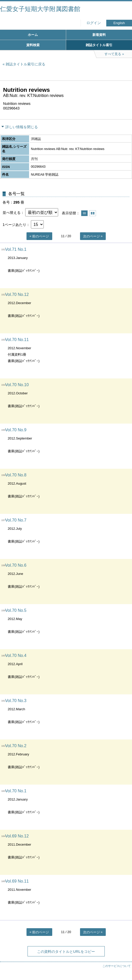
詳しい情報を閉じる (22, 127)
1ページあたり (14, 225)
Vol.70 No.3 (16, 701)
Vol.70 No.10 (17, 385)
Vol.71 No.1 (16, 249)
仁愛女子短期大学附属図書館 (40, 9)
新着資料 (99, 35)
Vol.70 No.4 (16, 656)
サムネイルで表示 (93, 213)
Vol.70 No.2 (16, 746)
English (119, 23)
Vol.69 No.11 (17, 881)
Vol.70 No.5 (16, 610)
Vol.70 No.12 (17, 294)
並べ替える (12, 213)
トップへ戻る (123, 966)
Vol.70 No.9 (16, 430)
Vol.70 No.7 (16, 520)
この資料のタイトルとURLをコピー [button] (66, 952)
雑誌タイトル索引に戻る (25, 64)
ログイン (94, 23)
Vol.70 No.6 (16, 565)
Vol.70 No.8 (16, 475)
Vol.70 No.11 (17, 340)
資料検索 (33, 45)
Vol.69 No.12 (17, 836)
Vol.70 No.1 (16, 791)
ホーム (33, 35)
